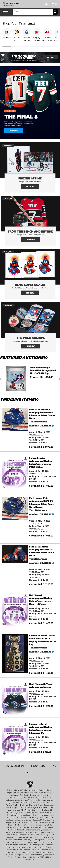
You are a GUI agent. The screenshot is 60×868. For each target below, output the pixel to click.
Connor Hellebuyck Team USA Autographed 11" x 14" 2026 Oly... (43, 370)
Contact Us (30, 772)
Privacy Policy (38, 766)
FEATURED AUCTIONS (24, 357)
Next (58, 102)
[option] (30, 379)
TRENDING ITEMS (19, 399)
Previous (2, 102)
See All (32, 23)
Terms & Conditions (14, 766)
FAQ (54, 766)
